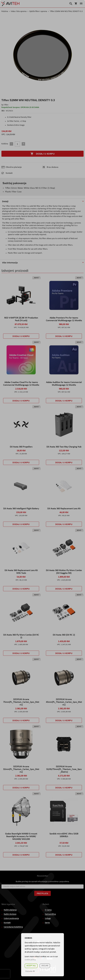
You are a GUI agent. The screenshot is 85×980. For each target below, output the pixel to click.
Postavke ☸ (30, 971)
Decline (45, 966)
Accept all (31, 966)
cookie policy (30, 960)
